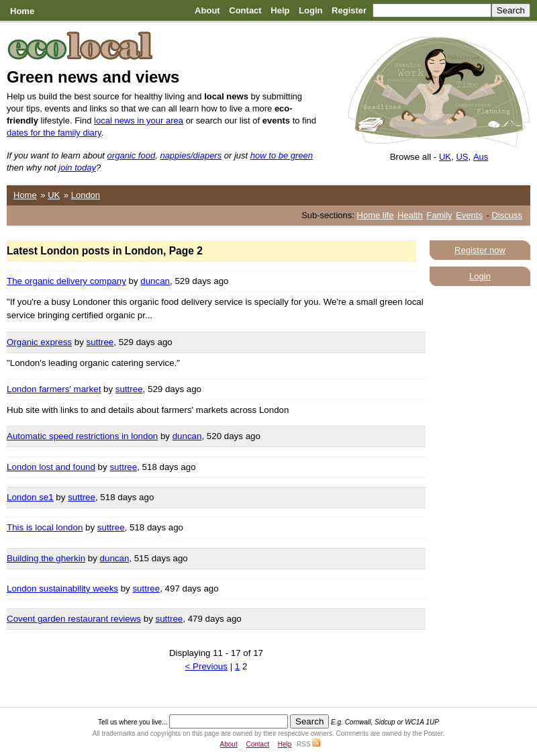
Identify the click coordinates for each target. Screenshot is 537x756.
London (86, 195)
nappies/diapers (191, 155)
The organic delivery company (66, 281)
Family (439, 215)
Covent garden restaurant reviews (74, 619)
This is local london (45, 527)
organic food (132, 155)
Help (280, 10)
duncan (155, 281)
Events (469, 215)
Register (349, 10)
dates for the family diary (54, 133)
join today (77, 168)
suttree (100, 342)
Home (22, 11)
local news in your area (139, 121)
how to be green (282, 155)
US (462, 157)
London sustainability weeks (62, 588)
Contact (245, 10)
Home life (376, 215)
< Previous (206, 666)
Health (410, 215)
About (207, 10)
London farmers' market (54, 389)
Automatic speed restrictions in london (82, 436)
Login (310, 10)
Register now (480, 250)
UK (445, 157)
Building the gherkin (46, 558)
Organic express (39, 342)
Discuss (507, 215)
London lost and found (51, 467)
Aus (481, 157)
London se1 (30, 497)
